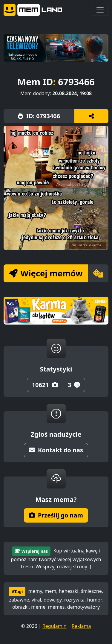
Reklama (81, 626)
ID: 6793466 (39, 116)
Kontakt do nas (56, 450)
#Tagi (17, 592)
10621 (45, 385)
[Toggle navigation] (100, 10)
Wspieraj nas (31, 551)
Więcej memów (46, 273)
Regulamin (55, 626)
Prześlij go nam (56, 515)
